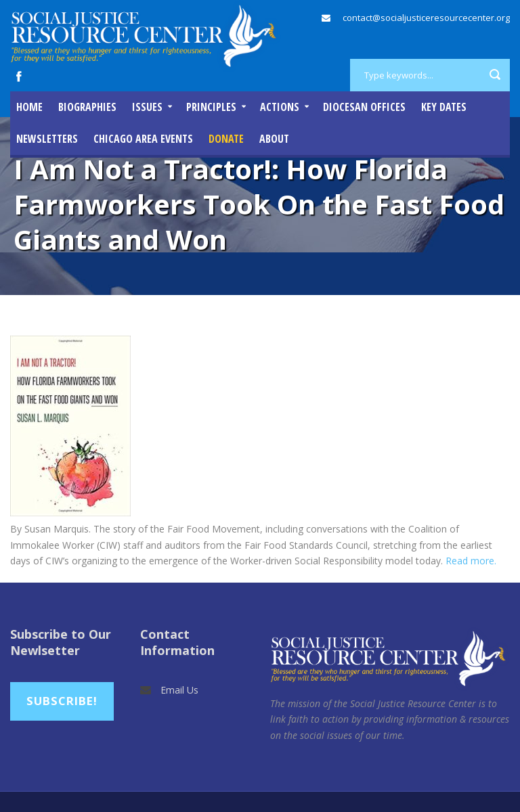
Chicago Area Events (143, 139)
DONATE (226, 139)
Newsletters (47, 139)
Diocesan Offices (364, 107)
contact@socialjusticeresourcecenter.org (426, 18)
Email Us (179, 690)
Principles (211, 107)
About (274, 139)
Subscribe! (62, 701)
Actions (280, 107)
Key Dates (444, 107)
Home (29, 107)
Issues (147, 107)
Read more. (471, 561)
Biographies (87, 107)
